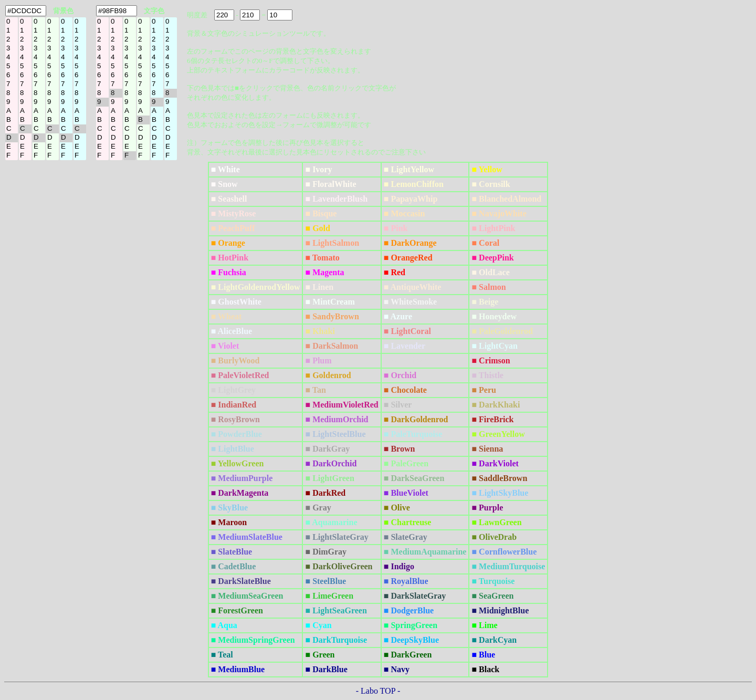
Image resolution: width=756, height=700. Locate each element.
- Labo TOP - (378, 691)
